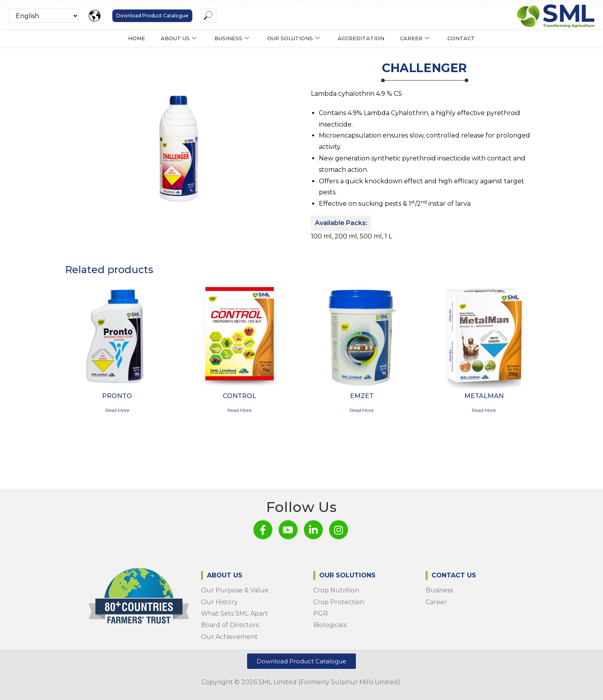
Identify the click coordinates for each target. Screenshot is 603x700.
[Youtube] (288, 530)
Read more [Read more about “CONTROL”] (239, 410)
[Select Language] (43, 16)
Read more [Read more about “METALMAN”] (484, 410)
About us (179, 39)
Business (232, 39)
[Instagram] (339, 530)
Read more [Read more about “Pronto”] (117, 410)
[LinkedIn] (313, 530)
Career (415, 39)
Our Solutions (293, 39)
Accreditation (361, 38)
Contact (461, 38)
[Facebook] (263, 530)
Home (137, 38)
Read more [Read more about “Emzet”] (362, 410)
